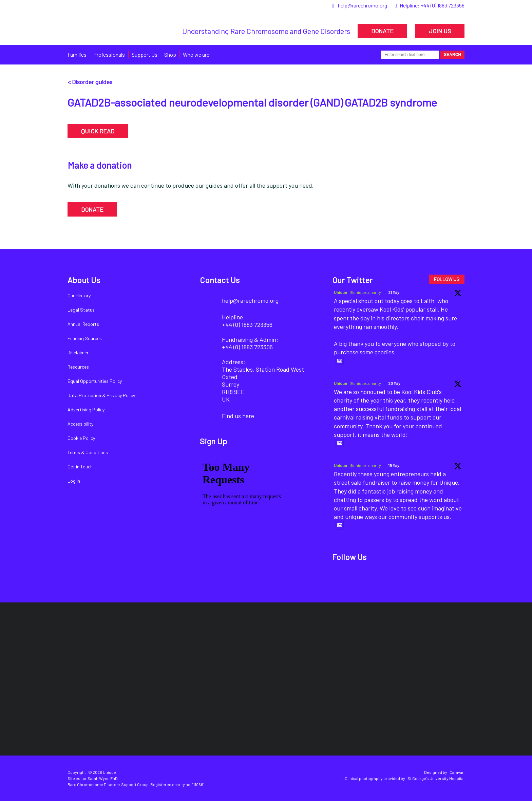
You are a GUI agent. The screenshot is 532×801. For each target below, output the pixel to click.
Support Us (145, 54)
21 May (394, 292)
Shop (170, 54)
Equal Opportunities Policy (95, 381)
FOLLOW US (447, 279)
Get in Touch (80, 467)
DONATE (382, 31)
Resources (78, 367)
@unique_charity (365, 292)
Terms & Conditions (88, 452)
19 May (394, 465)
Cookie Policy (81, 438)
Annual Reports (83, 324)
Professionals (109, 54)
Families (77, 54)
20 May (394, 383)
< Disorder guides (90, 82)
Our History (79, 295)
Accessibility (80, 424)
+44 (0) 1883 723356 (443, 5)
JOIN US (440, 31)
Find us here (238, 416)
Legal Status (81, 310)
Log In (74, 481)
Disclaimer (78, 352)
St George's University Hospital (436, 778)
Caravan (457, 772)
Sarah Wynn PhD (103, 778)
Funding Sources (85, 338)
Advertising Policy (86, 409)
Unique (340, 292)
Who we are (196, 54)
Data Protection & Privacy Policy (101, 395)
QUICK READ (98, 131)
